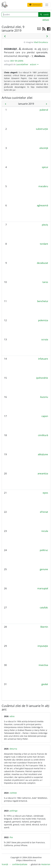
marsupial (43, 588)
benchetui (43, 301)
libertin (44, 627)
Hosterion (46, 864)
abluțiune (43, 454)
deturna (13, 749)
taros (45, 282)
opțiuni (46, 20)
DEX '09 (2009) (17, 61)
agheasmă (42, 205)
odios (12, 716)
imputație (43, 646)
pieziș (45, 225)
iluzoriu (44, 397)
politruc (44, 550)
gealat (45, 684)
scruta (45, 339)
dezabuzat (42, 263)
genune (44, 569)
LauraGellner (22, 64)
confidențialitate (20, 864)
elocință (44, 148)
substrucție (42, 129)
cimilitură (43, 435)
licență (5, 864)
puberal (44, 110)
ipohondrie (42, 378)
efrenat (44, 512)
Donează (35, 5)
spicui (45, 167)
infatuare (43, 359)
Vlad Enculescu (41, 42)
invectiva (43, 665)
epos (45, 493)
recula (45, 531)
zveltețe (13, 793)
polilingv (14, 811)
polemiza (43, 320)
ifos (11, 837)
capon (45, 416)
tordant (44, 244)
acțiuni (33, 64)
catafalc (44, 607)
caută (44, 14)
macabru (43, 186)
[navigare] (47, 5)
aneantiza (43, 473)
